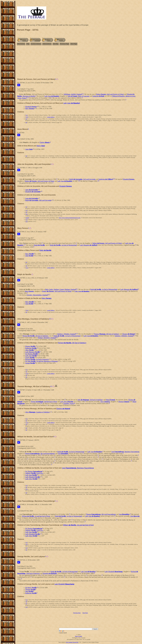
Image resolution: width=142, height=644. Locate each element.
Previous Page (64, 44)
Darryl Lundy (79, 636)
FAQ (28, 44)
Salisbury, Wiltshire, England (66, 334)
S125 (27, 117)
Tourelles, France (69, 403)
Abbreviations (47, 44)
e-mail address (51, 117)
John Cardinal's (69, 642)
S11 (27, 115)
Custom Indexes (36, 44)
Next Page (74, 44)
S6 (26, 119)
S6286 (27, 218)
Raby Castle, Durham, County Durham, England (60, 289)
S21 (27, 489)
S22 (27, 214)
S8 (26, 266)
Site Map (56, 44)
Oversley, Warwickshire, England (37, 295)
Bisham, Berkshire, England (47, 338)
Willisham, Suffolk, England (73, 94)
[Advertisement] (79, 63)
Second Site (76, 642)
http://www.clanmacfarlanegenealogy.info (70, 218)
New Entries (21, 44)
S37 (27, 220)
